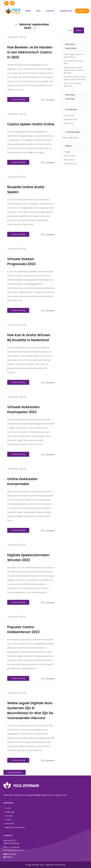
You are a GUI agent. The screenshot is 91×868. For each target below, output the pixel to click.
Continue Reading (18, 99)
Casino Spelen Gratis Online (31, 124)
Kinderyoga (66, 11)
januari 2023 (69, 123)
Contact (82, 11)
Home (28, 11)
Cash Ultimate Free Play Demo (73, 62)
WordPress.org (70, 164)
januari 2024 (69, 115)
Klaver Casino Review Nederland (72, 85)
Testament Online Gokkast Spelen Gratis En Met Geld (75, 78)
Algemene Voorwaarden (15, 827)
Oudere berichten (15, 772)
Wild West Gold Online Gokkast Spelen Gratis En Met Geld (74, 70)
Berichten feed (70, 156)
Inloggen (67, 152)
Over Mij (50, 11)
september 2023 (70, 119)
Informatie (10, 823)
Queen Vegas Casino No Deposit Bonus (74, 56)
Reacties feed (69, 160)
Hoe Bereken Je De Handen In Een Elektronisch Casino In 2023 (30, 52)
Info (39, 11)
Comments (50, 100)
